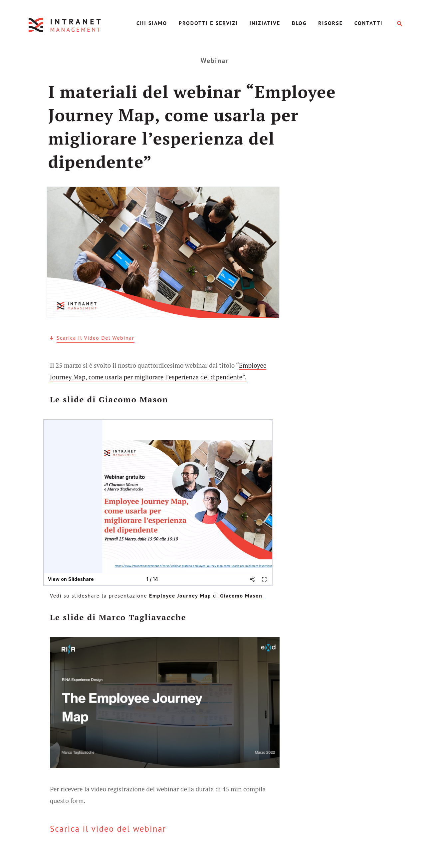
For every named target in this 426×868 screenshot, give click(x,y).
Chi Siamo (152, 23)
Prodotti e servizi (208, 23)
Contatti (369, 23)
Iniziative (265, 23)
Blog (299, 23)
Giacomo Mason (241, 596)
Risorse (330, 23)
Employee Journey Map (180, 596)
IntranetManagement (65, 25)
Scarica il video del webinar (96, 338)
